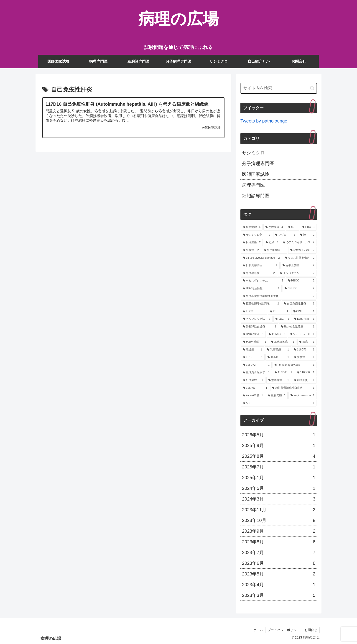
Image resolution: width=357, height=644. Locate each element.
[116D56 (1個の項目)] (306, 373)
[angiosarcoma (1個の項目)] (302, 396)
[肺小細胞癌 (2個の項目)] (275, 250)
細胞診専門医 (256, 196)
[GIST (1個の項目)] (304, 312)
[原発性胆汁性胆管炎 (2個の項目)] (261, 304)
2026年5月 (279, 435)
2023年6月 (279, 563)
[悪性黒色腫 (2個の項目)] (259, 273)
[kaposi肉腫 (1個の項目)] (253, 396)
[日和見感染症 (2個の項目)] (260, 266)
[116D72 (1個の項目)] (256, 365)
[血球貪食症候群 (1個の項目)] (256, 373)
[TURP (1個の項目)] (253, 357)
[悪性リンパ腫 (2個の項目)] (302, 250)
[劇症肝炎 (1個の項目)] (304, 380)
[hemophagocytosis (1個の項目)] (295, 365)
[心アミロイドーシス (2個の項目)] (299, 243)
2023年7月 (279, 552)
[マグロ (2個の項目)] (285, 235)
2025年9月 (279, 445)
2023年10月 (279, 520)
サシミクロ (253, 153)
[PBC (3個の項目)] (308, 227)
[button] (312, 88)
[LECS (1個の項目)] (254, 312)
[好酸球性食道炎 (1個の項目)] (260, 327)
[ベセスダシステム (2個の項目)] (263, 281)
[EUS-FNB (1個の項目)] (304, 319)
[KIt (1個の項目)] (279, 312)
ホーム (258, 630)
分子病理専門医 (258, 164)
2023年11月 (279, 510)
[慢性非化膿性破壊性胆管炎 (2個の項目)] (279, 296)
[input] (279, 88)
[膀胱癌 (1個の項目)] (304, 357)
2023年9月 (279, 531)
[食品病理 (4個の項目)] (252, 227)
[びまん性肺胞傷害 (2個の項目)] (300, 258)
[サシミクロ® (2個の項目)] (257, 235)
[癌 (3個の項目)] (293, 227)
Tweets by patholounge (264, 121)
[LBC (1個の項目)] (282, 319)
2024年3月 (279, 499)
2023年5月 (279, 574)
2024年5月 (279, 488)
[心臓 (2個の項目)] (272, 243)
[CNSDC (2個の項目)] (300, 289)
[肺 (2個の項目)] (307, 235)
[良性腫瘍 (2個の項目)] (252, 243)
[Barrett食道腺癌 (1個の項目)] (298, 327)
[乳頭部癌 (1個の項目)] (278, 350)
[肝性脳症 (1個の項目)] (253, 380)
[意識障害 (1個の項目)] (279, 380)
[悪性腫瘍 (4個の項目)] (274, 227)
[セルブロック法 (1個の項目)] (257, 319)
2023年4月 (279, 585)
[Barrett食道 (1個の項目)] (253, 334)
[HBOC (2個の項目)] (301, 281)
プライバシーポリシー (284, 630)
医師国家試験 (256, 174)
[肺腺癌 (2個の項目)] (251, 250)
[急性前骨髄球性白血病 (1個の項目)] (293, 388)
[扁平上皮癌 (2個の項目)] (298, 266)
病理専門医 (253, 185)
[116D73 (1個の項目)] (304, 350)
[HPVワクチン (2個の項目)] (297, 273)
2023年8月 (279, 542)
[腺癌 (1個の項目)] (307, 342)
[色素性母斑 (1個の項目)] (255, 342)
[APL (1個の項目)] (279, 403)
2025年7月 (279, 467)
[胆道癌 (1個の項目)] (252, 350)
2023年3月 (279, 595)
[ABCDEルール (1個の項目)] (302, 334)
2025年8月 (279, 456)
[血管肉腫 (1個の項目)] (277, 396)
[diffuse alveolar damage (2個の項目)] (261, 258)
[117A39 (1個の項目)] (277, 334)
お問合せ (311, 630)
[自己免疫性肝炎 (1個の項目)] (299, 304)
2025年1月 (279, 478)
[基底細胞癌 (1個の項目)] (283, 342)
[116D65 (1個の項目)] (283, 373)
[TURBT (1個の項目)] (278, 357)
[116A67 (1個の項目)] (255, 388)
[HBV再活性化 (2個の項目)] (261, 289)
